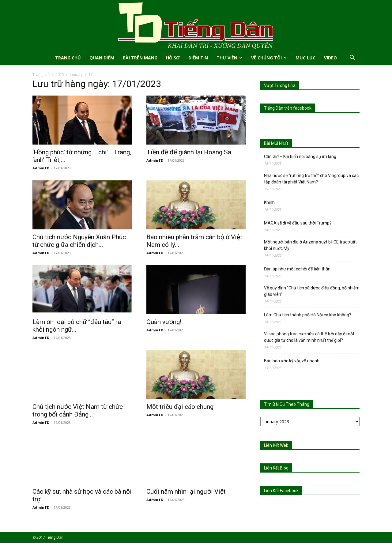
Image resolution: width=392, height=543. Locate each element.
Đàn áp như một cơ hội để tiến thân (297, 269)
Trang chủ (41, 75)
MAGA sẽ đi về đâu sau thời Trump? (298, 223)
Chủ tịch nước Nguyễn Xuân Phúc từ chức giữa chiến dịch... (79, 241)
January (76, 75)
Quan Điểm (102, 58)
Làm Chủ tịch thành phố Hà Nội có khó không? (308, 315)
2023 (60, 75)
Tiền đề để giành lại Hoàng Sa (189, 152)
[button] (352, 58)
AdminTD (41, 168)
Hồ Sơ (173, 58)
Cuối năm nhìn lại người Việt (186, 492)
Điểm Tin (198, 58)
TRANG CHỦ (68, 58)
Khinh (269, 202)
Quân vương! (164, 322)
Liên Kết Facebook (281, 491)
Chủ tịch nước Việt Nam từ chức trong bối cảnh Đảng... (78, 411)
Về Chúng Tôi (269, 58)
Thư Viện (229, 58)
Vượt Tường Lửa (280, 85)
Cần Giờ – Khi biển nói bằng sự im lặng (300, 156)
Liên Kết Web (276, 445)
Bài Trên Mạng (140, 58)
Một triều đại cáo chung (180, 407)
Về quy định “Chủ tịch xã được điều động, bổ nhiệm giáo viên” (312, 291)
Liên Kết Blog (276, 468)
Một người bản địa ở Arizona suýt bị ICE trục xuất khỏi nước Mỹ (310, 245)
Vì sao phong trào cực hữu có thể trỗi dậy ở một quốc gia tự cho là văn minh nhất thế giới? (309, 337)
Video (330, 58)
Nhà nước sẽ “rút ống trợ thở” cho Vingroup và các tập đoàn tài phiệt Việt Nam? (311, 179)
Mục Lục (305, 58)
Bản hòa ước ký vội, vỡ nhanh (292, 361)
